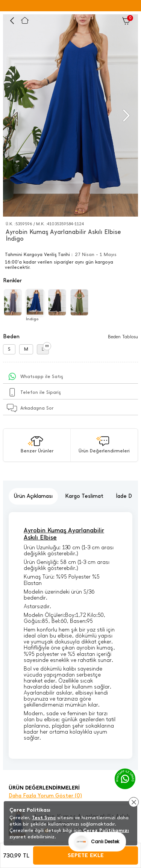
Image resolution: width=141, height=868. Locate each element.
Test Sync (44, 818)
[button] (125, 116)
